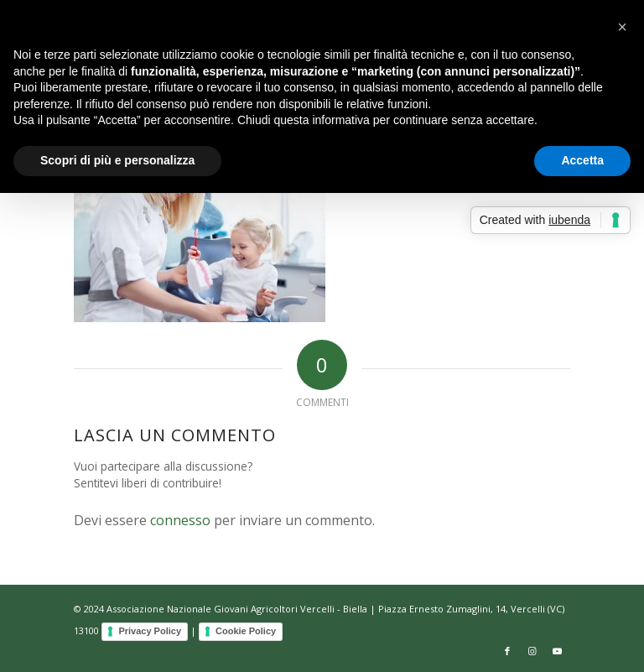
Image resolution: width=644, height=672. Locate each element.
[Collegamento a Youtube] (558, 651)
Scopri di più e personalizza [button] (117, 160)
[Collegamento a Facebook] (507, 651)
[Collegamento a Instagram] (532, 651)
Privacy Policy (150, 631)
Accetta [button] (582, 160)
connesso (180, 520)
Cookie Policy (246, 631)
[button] (622, 27)
